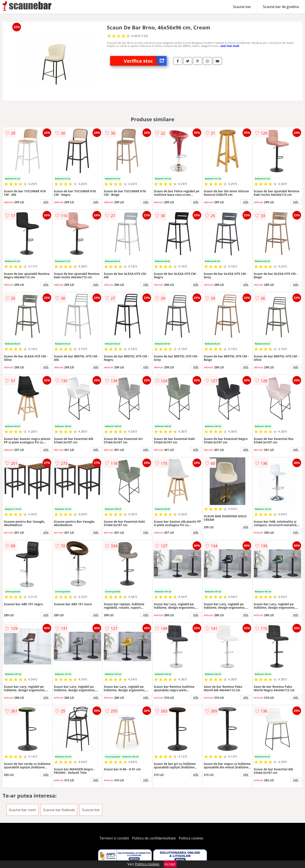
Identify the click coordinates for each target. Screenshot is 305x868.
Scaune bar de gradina (281, 7)
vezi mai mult (230, 46)
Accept (170, 864)
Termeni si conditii (114, 838)
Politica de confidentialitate (154, 838)
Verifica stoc (145, 61)
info (46, 202)
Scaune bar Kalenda (59, 810)
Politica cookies (191, 838)
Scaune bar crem (22, 810)
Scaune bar (242, 7)
